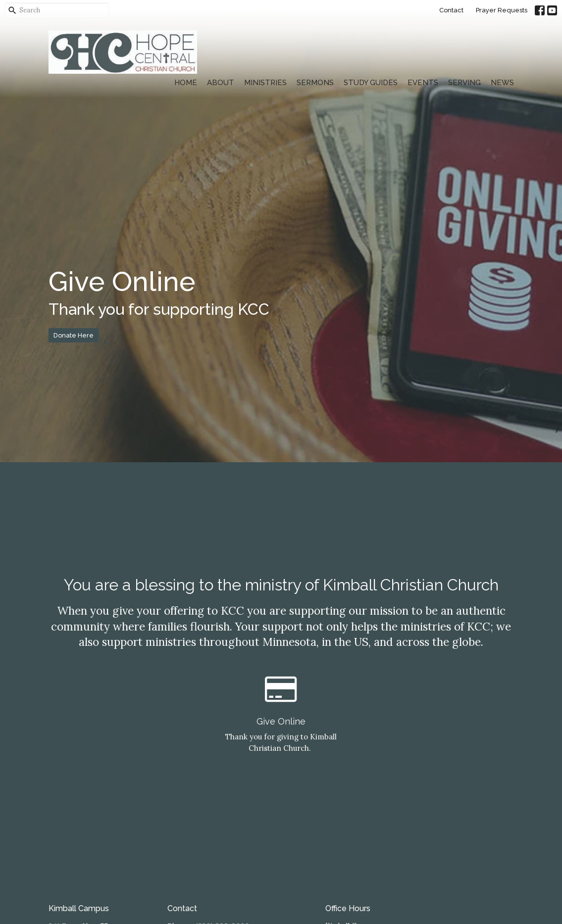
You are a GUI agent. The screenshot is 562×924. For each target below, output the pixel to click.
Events (423, 83)
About (221, 83)
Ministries (265, 83)
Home (186, 83)
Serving (464, 83)
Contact (451, 10)
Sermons (315, 83)
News (502, 83)
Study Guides (371, 83)
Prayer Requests (502, 10)
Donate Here (74, 335)
